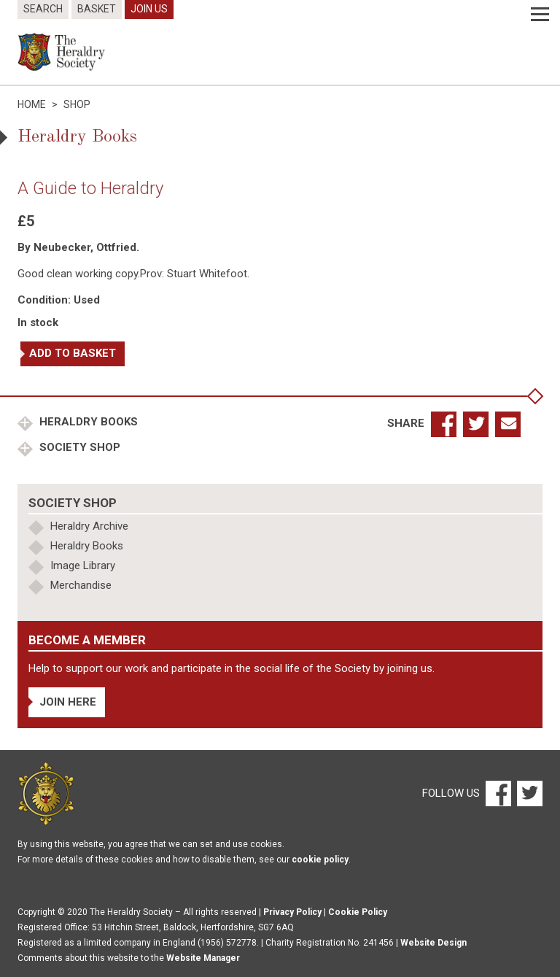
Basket (97, 9)
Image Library (83, 565)
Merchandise (81, 585)
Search (43, 9)
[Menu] (540, 15)
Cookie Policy (358, 912)
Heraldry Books (87, 422)
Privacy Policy (292, 912)
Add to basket (73, 353)
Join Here (68, 702)
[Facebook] (498, 793)
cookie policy (320, 860)
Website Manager (203, 958)
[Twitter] (528, 793)
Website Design (433, 943)
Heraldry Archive (89, 526)
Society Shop (78, 447)
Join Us (149, 9)
